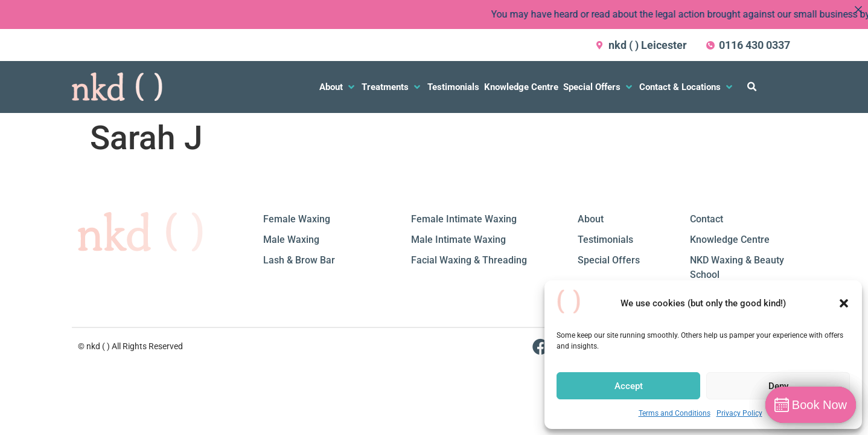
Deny (778, 386)
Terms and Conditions (675, 413)
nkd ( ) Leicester (648, 45)
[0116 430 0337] (710, 45)
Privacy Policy (739, 413)
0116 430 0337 (755, 45)
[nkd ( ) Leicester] (600, 45)
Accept (629, 386)
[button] (844, 303)
